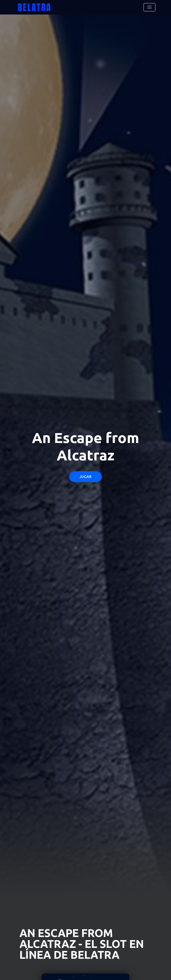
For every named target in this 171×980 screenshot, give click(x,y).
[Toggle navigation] (149, 7)
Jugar (85, 477)
